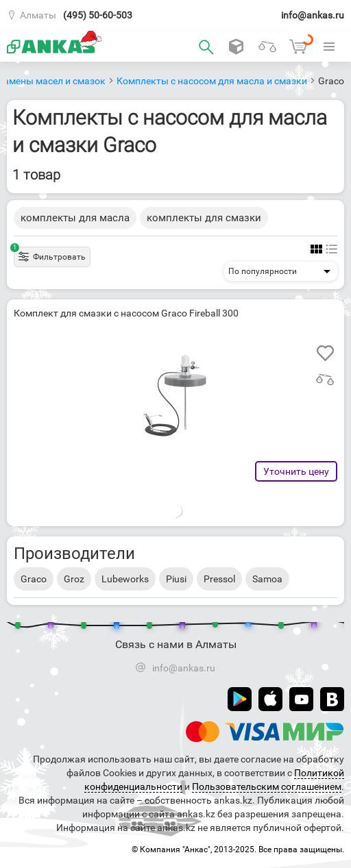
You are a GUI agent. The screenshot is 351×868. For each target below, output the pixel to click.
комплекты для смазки (204, 218)
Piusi (176, 579)
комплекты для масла (75, 218)
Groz (74, 579)
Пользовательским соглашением (267, 786)
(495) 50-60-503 (98, 15)
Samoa (267, 579)
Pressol (219, 579)
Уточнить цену (296, 471)
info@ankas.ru (313, 15)
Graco (34, 579)
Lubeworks (125, 579)
